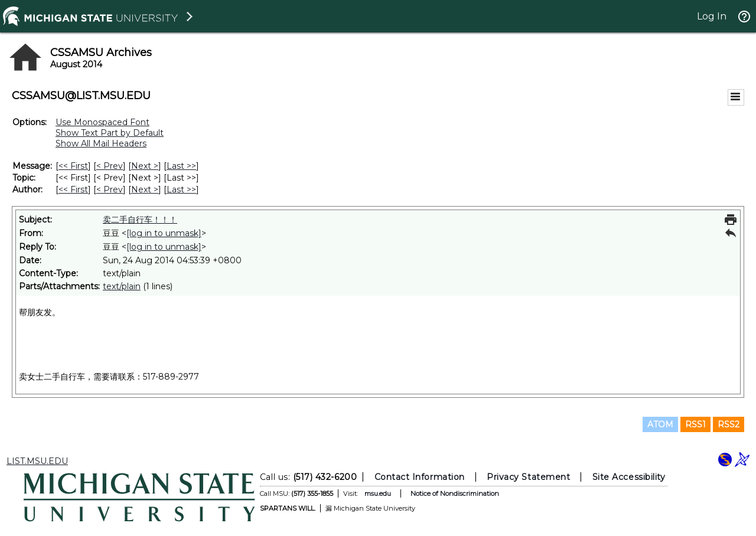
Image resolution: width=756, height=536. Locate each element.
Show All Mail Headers (101, 143)
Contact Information (420, 477)
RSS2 (729, 424)
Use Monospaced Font (102, 122)
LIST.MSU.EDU (37, 461)
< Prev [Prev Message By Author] (110, 189)
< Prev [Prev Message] (110, 166)
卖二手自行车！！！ (140, 220)
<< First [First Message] (73, 166)
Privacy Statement (528, 477)
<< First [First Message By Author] (73, 189)
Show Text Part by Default (110, 133)
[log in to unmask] (164, 233)
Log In (712, 16)
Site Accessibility (629, 477)
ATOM (660, 424)
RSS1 (695, 424)
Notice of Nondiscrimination (455, 493)
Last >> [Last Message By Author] (181, 189)
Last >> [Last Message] (181, 166)
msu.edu (378, 493)
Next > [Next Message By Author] (145, 189)
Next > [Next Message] (145, 166)
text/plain (122, 286)
